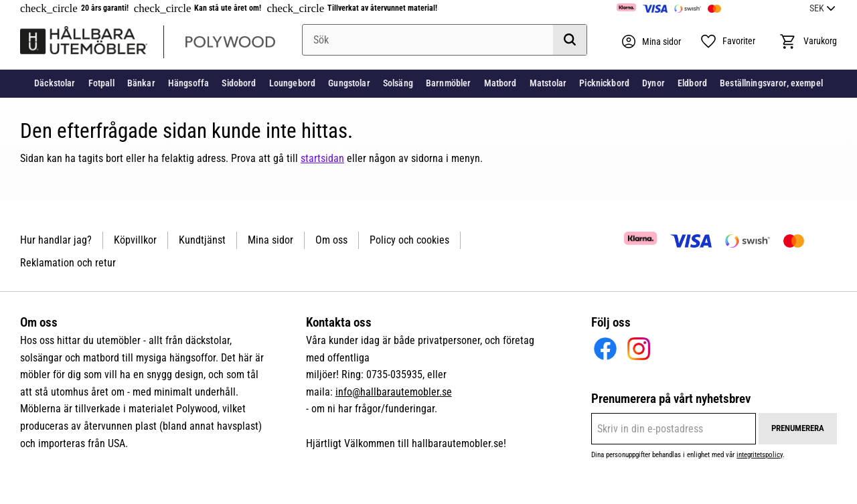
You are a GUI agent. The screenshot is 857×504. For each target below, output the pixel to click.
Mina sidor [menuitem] (270, 240)
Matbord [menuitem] (500, 83)
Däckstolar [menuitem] (55, 83)
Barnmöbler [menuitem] (448, 83)
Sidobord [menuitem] (239, 83)
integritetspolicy (760, 455)
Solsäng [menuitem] (398, 83)
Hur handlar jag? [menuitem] (56, 240)
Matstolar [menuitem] (548, 83)
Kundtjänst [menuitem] (202, 240)
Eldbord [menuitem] (692, 83)
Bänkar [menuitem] (141, 83)
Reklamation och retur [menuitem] (68, 263)
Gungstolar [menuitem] (349, 83)
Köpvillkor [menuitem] (135, 240)
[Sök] (570, 40)
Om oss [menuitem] (331, 240)
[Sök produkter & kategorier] (445, 40)
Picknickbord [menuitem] (604, 83)
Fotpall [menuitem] (101, 83)
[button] (727, 41)
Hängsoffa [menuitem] (188, 83)
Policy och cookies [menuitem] (409, 240)
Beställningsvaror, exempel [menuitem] (771, 83)
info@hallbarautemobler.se (394, 392)
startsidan (322, 158)
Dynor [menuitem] (653, 83)
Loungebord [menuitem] (292, 83)
